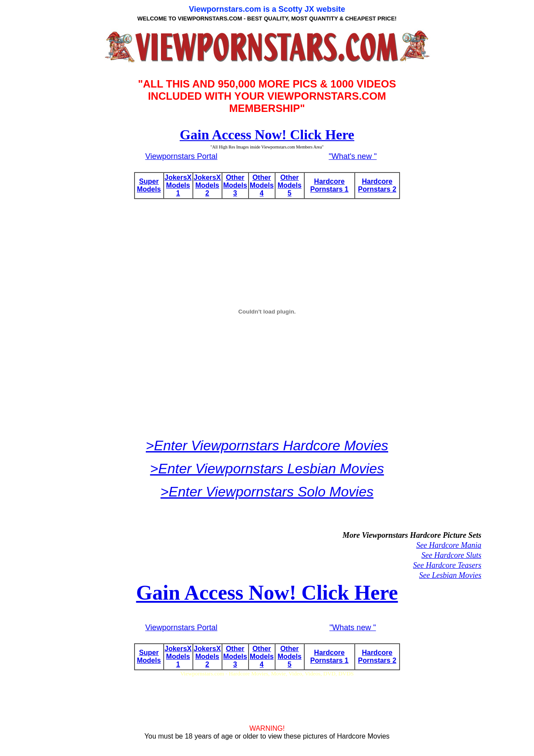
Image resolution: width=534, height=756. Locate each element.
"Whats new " (353, 628)
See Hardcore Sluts (451, 555)
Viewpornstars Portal (181, 156)
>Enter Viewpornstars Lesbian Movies (267, 469)
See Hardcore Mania (449, 545)
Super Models (149, 185)
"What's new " (353, 156)
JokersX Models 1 (178, 185)
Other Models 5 (290, 185)
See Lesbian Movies (450, 575)
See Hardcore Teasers (447, 565)
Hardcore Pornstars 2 (377, 185)
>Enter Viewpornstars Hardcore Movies (267, 445)
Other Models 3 (235, 185)
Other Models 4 (262, 185)
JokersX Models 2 (207, 185)
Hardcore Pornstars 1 (329, 185)
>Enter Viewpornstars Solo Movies (267, 492)
